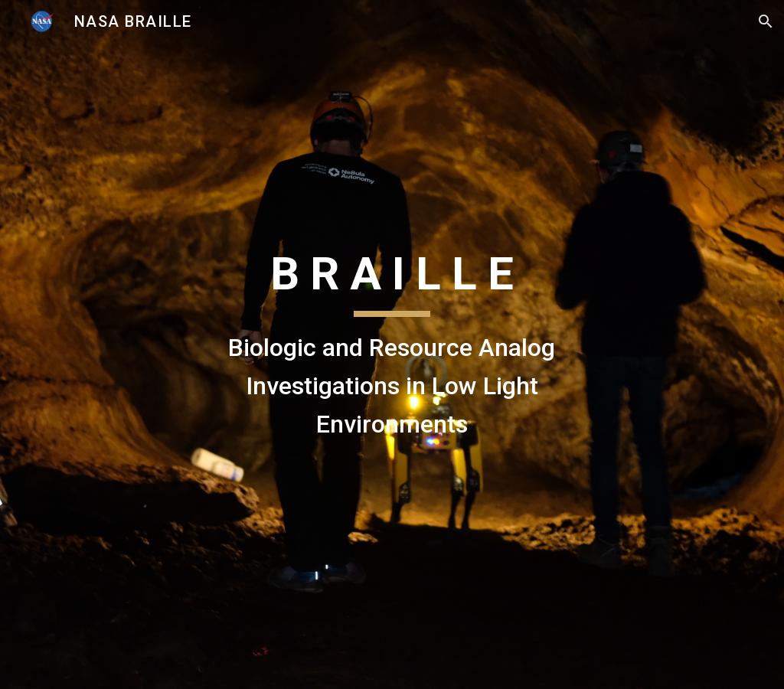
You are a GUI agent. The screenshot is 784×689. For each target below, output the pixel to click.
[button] (766, 21)
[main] (392, 344)
